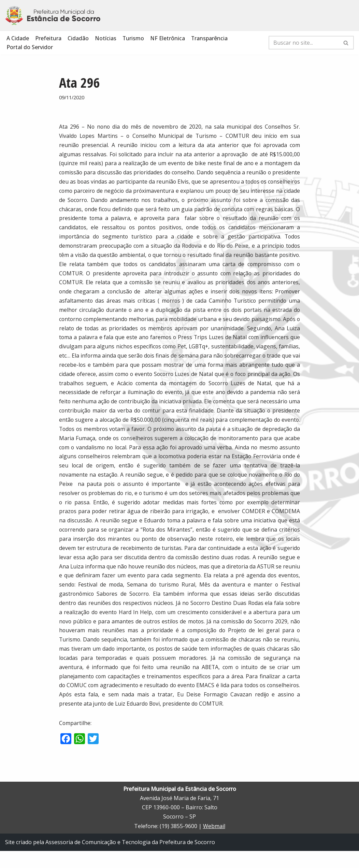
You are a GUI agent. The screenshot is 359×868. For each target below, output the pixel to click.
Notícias (106, 38)
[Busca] (304, 43)
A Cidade (18, 38)
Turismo (133, 38)
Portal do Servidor (30, 47)
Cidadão (78, 38)
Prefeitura (48, 38)
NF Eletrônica (168, 38)
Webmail (214, 843)
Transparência (210, 38)
